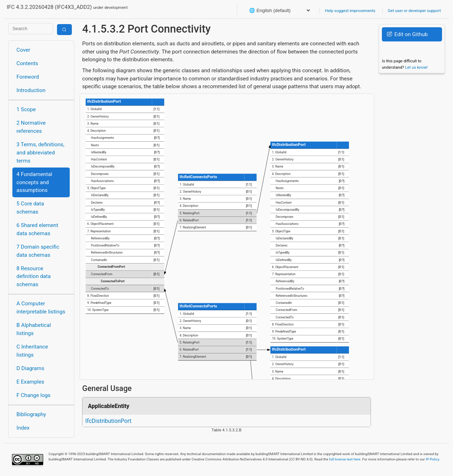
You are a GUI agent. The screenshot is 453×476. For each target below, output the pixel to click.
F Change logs (34, 395)
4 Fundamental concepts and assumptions (35, 182)
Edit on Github (407, 34)
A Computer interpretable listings (41, 308)
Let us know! (417, 67)
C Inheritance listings (32, 351)
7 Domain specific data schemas (38, 251)
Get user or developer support (414, 11)
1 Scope (26, 109)
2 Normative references (31, 127)
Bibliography (31, 414)
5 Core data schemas (30, 208)
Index (23, 428)
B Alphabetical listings (34, 329)
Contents (27, 63)
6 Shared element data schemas (38, 229)
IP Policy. (433, 459)
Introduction (31, 90)
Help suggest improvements (350, 11)
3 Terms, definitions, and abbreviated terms (41, 153)
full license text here (345, 459)
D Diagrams (30, 368)
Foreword (28, 77)
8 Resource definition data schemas (34, 277)
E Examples (30, 382)
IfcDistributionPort (108, 421)
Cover (24, 50)
